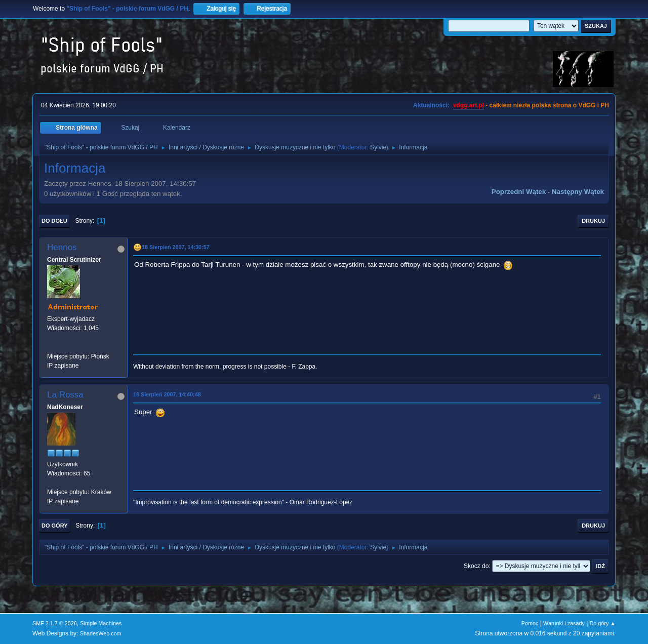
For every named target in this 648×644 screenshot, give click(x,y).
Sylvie (378, 147)
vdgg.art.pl (469, 105)
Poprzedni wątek (519, 192)
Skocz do (476, 566)
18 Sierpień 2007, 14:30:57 (176, 247)
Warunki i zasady (564, 623)
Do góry (55, 526)
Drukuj (593, 221)
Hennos (62, 247)
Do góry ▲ (603, 623)
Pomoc (530, 623)
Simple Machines (101, 623)
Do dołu (54, 221)
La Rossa (65, 395)
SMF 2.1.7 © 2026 (55, 623)
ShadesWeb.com (101, 633)
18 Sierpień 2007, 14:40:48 (167, 394)
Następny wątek (578, 192)
